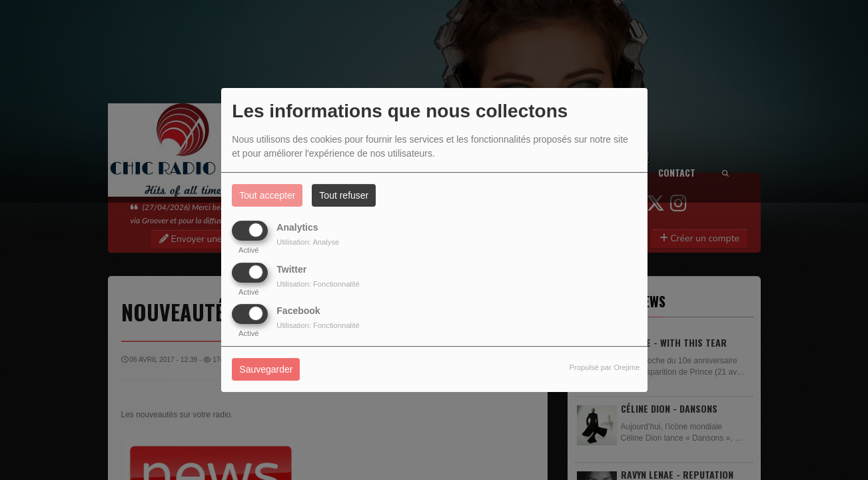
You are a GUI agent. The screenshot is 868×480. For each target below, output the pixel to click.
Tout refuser (344, 195)
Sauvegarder (266, 369)
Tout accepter (267, 195)
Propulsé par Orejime (605, 367)
